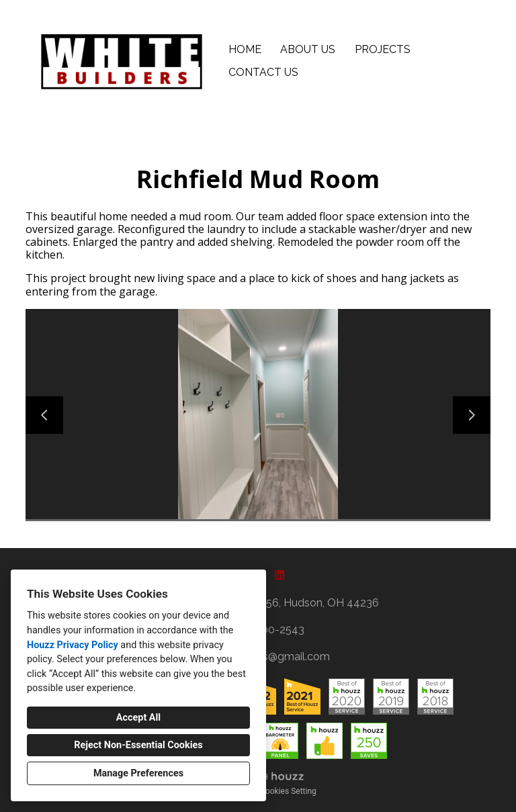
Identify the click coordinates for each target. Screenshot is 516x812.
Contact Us (263, 72)
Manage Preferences (138, 773)
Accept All (138, 718)
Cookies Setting (288, 791)
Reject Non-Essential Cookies (138, 745)
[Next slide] (472, 415)
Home (245, 49)
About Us (308, 49)
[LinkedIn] (279, 575)
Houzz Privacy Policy (73, 645)
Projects (383, 49)
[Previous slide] (44, 415)
